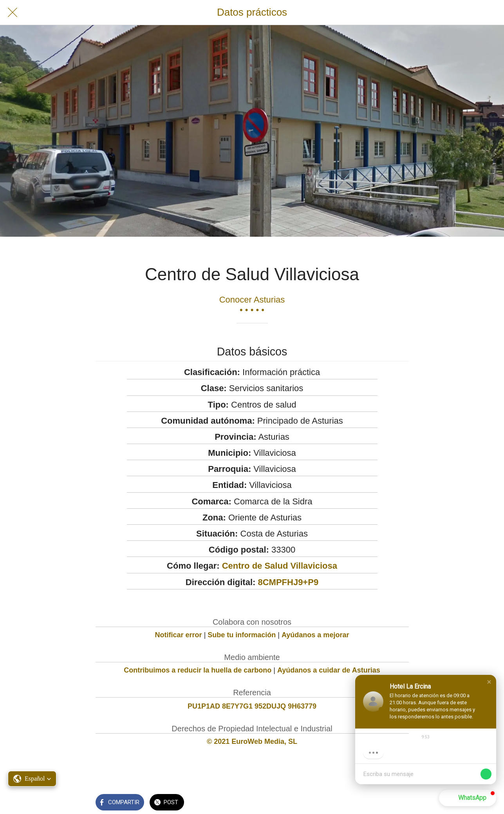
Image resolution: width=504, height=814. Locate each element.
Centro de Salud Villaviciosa (280, 566)
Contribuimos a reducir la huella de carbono (198, 670)
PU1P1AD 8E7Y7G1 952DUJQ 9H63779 (252, 706)
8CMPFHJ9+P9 (288, 582)
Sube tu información (242, 635)
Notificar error (179, 635)
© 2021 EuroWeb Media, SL (252, 741)
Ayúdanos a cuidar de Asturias (329, 670)
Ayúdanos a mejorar (315, 635)
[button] (489, 682)
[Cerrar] (13, 13)
